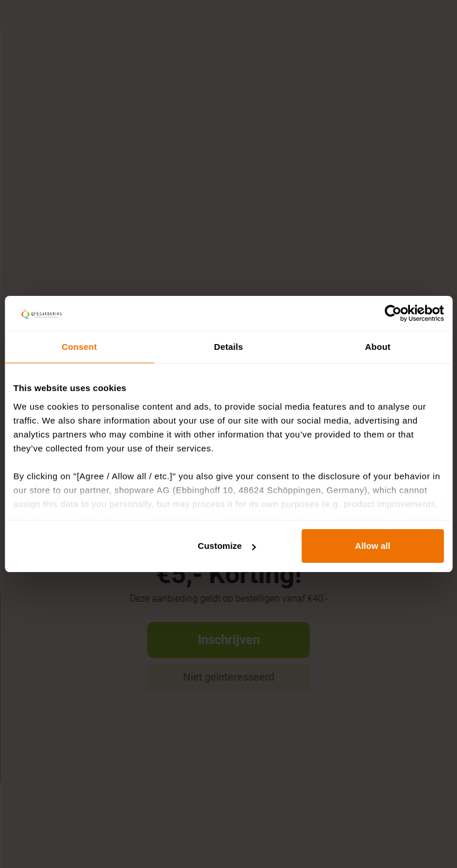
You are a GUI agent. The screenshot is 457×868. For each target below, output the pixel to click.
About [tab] (378, 347)
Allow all (373, 546)
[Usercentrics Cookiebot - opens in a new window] (393, 313)
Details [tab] (229, 347)
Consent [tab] (79, 347)
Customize (227, 546)
